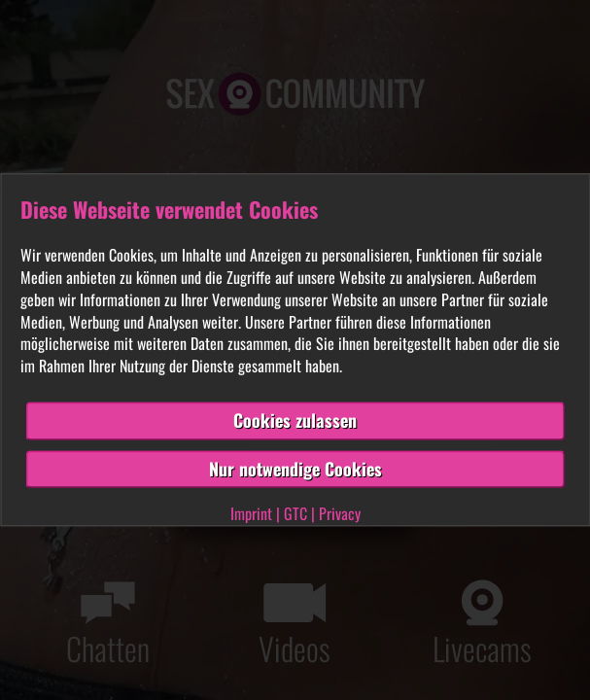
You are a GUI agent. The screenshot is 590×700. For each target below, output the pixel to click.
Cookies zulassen (295, 420)
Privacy (340, 514)
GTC (295, 514)
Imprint (251, 514)
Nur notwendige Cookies (295, 469)
